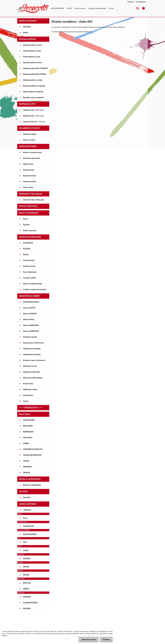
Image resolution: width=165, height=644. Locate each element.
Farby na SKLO (29, 319)
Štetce (25, 219)
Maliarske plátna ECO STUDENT (35, 68)
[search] (137, 8)
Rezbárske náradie (30, 337)
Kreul (25, 518)
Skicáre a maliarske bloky (33, 284)
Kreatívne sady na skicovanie (34, 360)
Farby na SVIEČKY (30, 314)
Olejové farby (28, 164)
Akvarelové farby (30, 176)
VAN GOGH (28, 437)
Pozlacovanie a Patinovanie (33, 343)
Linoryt (26, 401)
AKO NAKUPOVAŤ (57, 8)
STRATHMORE (29, 420)
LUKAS (26, 550)
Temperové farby (29, 181)
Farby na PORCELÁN (31, 331)
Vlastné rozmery (80, 8)
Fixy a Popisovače (30, 272)
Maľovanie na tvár (30, 366)
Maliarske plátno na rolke (33, 80)
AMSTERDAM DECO (31, 302)
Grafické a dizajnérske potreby (35, 289)
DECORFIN (27, 467)
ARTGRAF (27, 510)
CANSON (27, 558)
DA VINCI (27, 497)
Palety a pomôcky (30, 230)
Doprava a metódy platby (97, 8)
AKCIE (25, 33)
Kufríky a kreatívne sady (32, 152)
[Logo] (33, 8)
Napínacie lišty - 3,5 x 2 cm (33, 116)
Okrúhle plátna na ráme (32, 51)
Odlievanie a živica (30, 389)
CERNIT (26, 589)
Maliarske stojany (30, 134)
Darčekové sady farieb (31, 158)
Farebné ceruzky (29, 266)
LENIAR (26, 567)
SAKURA (26, 472)
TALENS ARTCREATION (32, 455)
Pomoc (111, 8)
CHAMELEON (28, 526)
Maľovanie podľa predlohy (33, 378)
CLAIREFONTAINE (30, 603)
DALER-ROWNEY (30, 534)
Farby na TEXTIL (29, 308)
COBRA (26, 443)
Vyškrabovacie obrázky (32, 354)
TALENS (26, 461)
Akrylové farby (29, 170)
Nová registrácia (141, 2)
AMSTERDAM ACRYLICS (33, 449)
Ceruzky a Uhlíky (30, 278)
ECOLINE (27, 249)
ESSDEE (26, 575)
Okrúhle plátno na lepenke (33, 92)
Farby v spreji (28, 187)
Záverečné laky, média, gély (33, 200)
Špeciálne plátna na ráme (33, 62)
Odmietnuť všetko (89, 639)
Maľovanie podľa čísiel (31, 372)
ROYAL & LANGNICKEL (32, 485)
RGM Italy (27, 583)
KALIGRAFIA (28, 243)
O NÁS (69, 8)
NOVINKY (27, 27)
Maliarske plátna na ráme (33, 45)
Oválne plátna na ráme (32, 57)
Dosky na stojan (29, 140)
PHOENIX (27, 597)
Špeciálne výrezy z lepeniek (33, 97)
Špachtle (26, 225)
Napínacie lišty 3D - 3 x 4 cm (34, 122)
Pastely (26, 254)
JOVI (25, 542)
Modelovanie (28, 395)
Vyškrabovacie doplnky (32, 349)
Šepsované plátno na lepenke (34, 86)
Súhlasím (106, 639)
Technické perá (29, 260)
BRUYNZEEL (28, 426)
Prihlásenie (131, 2)
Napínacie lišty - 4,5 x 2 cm (33, 110)
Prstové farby (28, 384)
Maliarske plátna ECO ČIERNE (34, 74)
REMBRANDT (28, 432)
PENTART (27, 608)
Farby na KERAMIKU (31, 325)
